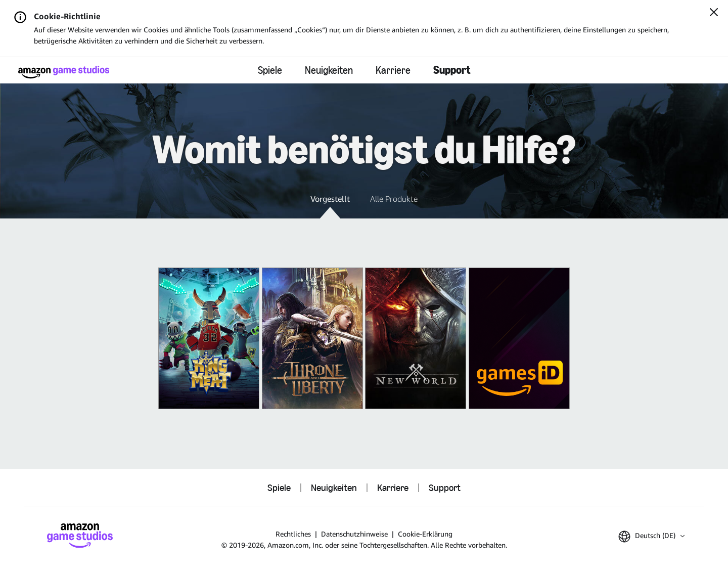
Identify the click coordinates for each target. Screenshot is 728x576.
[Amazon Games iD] (519, 338)
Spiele (270, 70)
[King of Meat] (209, 338)
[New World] (416, 338)
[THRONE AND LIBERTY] (312, 338)
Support (452, 70)
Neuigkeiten (329, 70)
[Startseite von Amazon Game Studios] (64, 72)
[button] (330, 206)
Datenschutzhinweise (354, 534)
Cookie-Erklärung (425, 534)
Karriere (393, 70)
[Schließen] (714, 13)
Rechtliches (293, 534)
